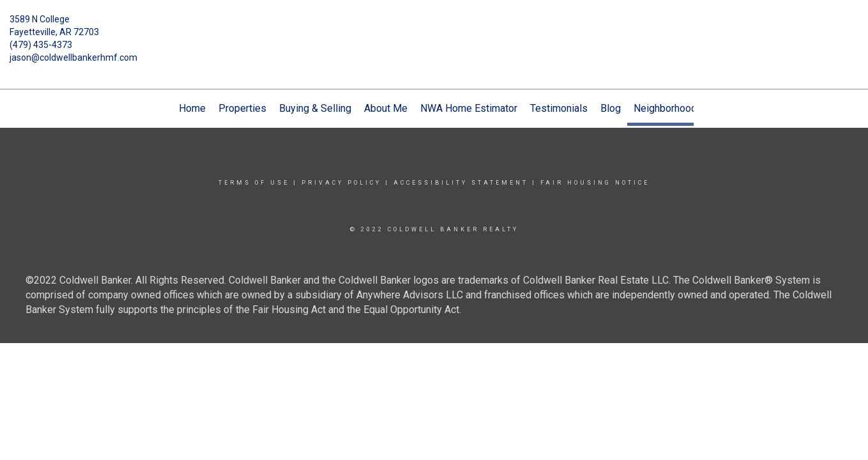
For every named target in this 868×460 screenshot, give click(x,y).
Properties (242, 108)
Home (192, 108)
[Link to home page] (434, 29)
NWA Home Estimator (469, 108)
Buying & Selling (315, 108)
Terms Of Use (254, 183)
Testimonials (559, 108)
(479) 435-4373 (41, 45)
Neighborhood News (680, 108)
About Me (386, 108)
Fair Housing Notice (595, 183)
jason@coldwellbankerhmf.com (73, 57)
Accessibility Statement (461, 183)
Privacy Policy (341, 183)
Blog (611, 108)
